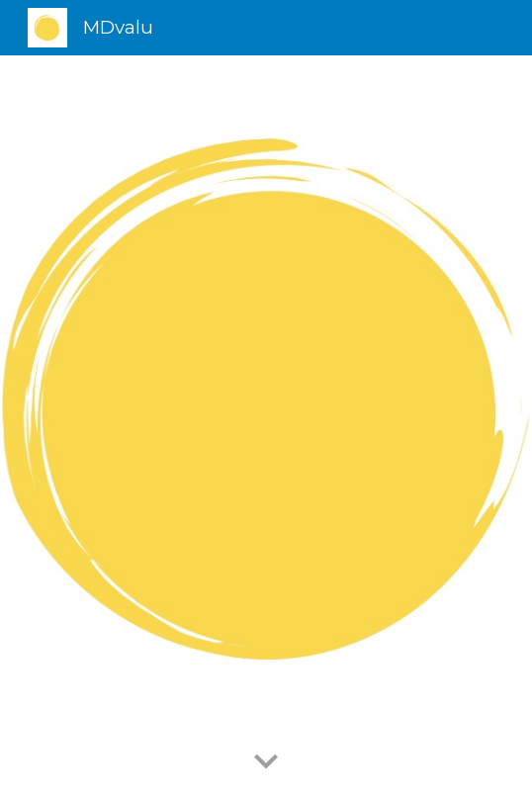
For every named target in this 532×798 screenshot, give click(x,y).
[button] (266, 762)
